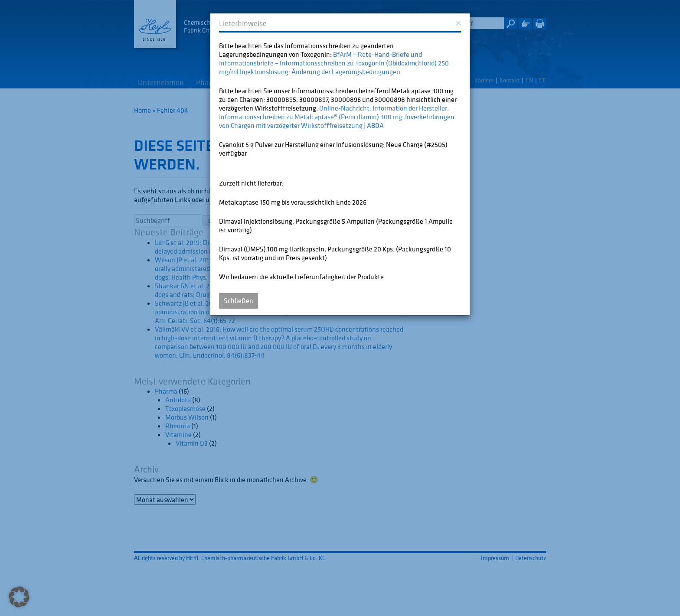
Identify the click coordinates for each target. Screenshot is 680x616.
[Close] (458, 22)
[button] (19, 597)
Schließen (239, 300)
